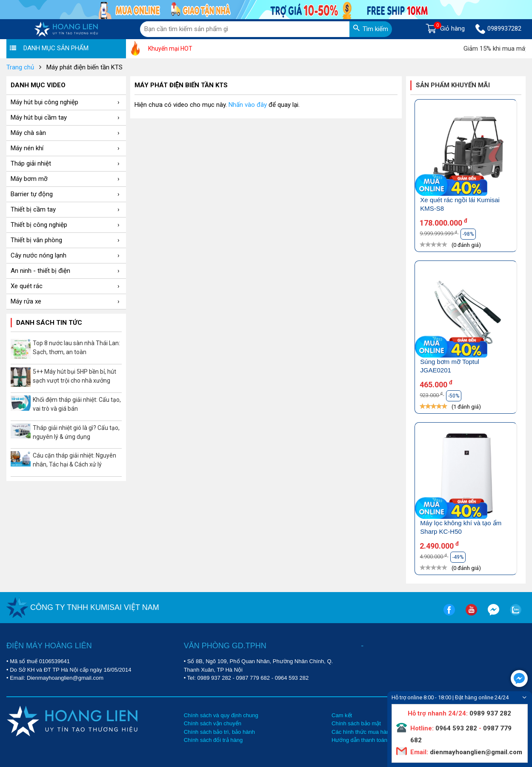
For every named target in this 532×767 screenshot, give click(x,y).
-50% (454, 396)
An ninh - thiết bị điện (65, 271)
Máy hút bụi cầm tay (65, 117)
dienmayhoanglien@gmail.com (475, 752)
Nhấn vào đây (248, 105)
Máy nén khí (65, 148)
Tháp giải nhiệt (65, 163)
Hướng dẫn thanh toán (359, 740)
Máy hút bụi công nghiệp (65, 102)
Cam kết (342, 715)
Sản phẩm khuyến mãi (453, 85)
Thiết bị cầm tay (65, 209)
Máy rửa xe (65, 301)
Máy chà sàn (65, 133)
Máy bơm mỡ (65, 179)
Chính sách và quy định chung (221, 715)
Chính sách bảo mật (356, 723)
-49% (458, 557)
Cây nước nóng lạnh (65, 255)
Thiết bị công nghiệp (65, 225)
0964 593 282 (292, 678)
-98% (468, 234)
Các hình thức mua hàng (362, 732)
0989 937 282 (214, 678)
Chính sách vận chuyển (213, 723)
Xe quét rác (65, 286)
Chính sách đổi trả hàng (213, 740)
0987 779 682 (253, 678)
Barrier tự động (65, 194)
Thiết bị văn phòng (65, 240)
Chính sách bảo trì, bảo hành (219, 732)
